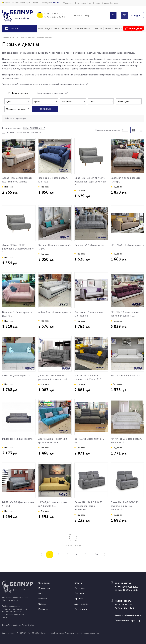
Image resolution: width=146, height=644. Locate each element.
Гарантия (97, 29)
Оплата (78, 583)
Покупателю (81, 3)
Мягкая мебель (28, 37)
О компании (68, 3)
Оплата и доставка (49, 29)
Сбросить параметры (15, 118)
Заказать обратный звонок (128, 615)
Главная (5, 37)
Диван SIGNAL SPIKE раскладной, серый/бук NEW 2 (18, 249)
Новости (97, 3)
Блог (90, 3)
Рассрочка (67, 29)
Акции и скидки (113, 29)
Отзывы (105, 3)
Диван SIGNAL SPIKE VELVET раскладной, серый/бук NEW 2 (90, 181)
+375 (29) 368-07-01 (54, 14)
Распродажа (136, 29)
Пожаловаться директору (128, 620)
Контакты (114, 3)
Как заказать (83, 29)
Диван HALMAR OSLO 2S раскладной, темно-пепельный (125, 506)
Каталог (15, 37)
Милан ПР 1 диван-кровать (17, 439)
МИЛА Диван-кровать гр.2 (125, 375)
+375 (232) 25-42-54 (54, 17)
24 (97, 554)
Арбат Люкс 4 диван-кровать (54, 312)
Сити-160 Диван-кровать (16, 375)
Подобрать (45, 109)
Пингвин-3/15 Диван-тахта (89, 245)
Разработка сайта (11, 625)
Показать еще (73, 545)
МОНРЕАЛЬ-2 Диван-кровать (127, 245)
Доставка (79, 593)
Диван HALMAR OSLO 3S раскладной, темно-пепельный (88, 506)
